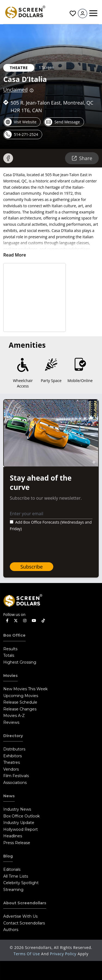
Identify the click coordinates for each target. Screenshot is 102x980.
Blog (8, 856)
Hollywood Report (21, 829)
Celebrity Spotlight (21, 883)
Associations (15, 783)
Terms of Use (27, 954)
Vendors (11, 769)
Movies (10, 676)
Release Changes (20, 709)
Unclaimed (16, 90)
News (9, 796)
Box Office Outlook (21, 816)
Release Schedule (20, 702)
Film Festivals (16, 776)
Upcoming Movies (21, 696)
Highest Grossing (20, 662)
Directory (13, 736)
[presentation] (51, 547)
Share (82, 158)
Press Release (17, 843)
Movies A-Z (14, 716)
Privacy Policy (64, 954)
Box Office (14, 635)
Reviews (11, 722)
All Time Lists (16, 876)
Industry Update (19, 823)
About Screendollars (25, 903)
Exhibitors (13, 756)
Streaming (13, 890)
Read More (15, 255)
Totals (9, 655)
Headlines (13, 836)
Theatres (12, 762)
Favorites (73, 13)
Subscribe (32, 567)
